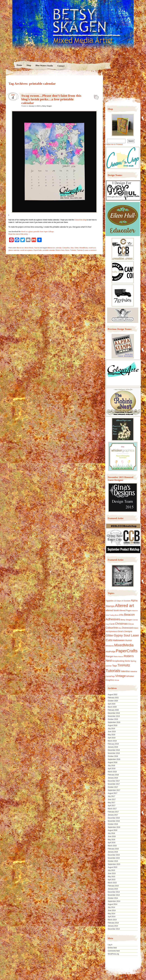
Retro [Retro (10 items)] (116, 657)
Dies (72, 248)
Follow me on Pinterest (114, 144)
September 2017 (114, 790)
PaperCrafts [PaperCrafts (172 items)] (127, 651)
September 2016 (114, 827)
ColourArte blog (80, 220)
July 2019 (111, 729)
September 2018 (114, 759)
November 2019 (114, 716)
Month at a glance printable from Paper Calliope (37, 232)
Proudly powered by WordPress (17, 962)
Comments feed (114, 951)
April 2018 (111, 769)
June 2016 (112, 836)
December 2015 (114, 855)
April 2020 (111, 704)
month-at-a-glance (26, 250)
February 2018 (113, 775)
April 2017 (111, 806)
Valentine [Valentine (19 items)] (125, 671)
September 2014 (114, 901)
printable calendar (49, 250)
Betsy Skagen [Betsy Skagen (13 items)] (126, 620)
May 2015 (111, 877)
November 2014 (114, 895)
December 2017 (114, 781)
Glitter (77, 248)
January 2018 (113, 778)
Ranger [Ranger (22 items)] (109, 656)
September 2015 (114, 864)
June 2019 (112, 732)
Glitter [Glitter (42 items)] (109, 635)
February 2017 (113, 812)
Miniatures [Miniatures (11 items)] (110, 646)
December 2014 (114, 892)
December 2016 (114, 818)
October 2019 (113, 719)
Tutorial (37, 248)
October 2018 (113, 756)
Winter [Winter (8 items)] (117, 680)
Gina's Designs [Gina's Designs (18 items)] (125, 631)
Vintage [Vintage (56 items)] (121, 676)
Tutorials (80, 250)
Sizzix (67, 250)
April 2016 (111, 843)
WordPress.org (113, 954)
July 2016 (111, 833)
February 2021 (113, 698)
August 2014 (112, 904)
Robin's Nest (60, 250)
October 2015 (113, 861)
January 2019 (113, 747)
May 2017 (111, 803)
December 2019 (114, 713)
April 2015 (111, 880)
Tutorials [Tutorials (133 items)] (113, 671)
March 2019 (112, 741)
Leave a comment (90, 250)
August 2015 (112, 867)
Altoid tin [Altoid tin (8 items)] (135, 611)
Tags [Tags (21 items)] (115, 666)
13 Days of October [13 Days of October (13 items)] (122, 601)
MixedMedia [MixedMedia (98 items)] (124, 645)
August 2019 (112, 725)
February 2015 (113, 886)
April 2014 (111, 917)
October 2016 (113, 824)
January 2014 (113, 926)
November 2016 (114, 821)
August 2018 (112, 762)
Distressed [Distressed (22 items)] (127, 628)
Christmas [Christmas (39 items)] (121, 624)
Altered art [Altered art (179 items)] (124, 606)
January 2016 (113, 852)
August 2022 (112, 695)
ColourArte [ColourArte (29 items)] (112, 628)
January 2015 (113, 889)
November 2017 (114, 784)
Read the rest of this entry (19, 234)
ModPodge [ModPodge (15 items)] (110, 652)
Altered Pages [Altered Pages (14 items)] (126, 610)
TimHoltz (73, 250)
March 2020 (112, 707)
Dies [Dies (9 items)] (120, 628)
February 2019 (113, 744)
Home (19, 65)
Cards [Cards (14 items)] (112, 624)
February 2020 (113, 710)
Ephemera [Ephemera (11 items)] (113, 632)
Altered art (20, 248)
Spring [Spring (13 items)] (133, 661)
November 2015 (114, 858)
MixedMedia (84, 248)
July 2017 (111, 796)
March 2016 (112, 846)
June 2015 (112, 873)
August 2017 (112, 793)
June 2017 (112, 799)
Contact (61, 66)
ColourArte (66, 248)
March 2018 (112, 772)
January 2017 (113, 815)
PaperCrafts (38, 250)
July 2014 (111, 907)
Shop (29, 65)
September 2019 (114, 722)
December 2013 (114, 929)
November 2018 (114, 753)
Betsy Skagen (47, 106)
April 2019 (111, 738)
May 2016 (111, 840)
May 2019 (111, 735)
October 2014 (113, 898)
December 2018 (114, 750)
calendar (59, 248)
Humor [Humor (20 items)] (129, 640)
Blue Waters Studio (44, 66)
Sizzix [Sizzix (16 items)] (127, 661)
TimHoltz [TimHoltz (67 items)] (124, 665)
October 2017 (113, 787)
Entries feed (112, 948)
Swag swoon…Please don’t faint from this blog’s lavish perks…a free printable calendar (51, 99)
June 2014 (112, 910)
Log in (110, 945)
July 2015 (111, 870)
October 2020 (113, 701)
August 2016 (112, 830)
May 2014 (111, 914)
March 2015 (112, 883)
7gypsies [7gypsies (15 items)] (110, 601)
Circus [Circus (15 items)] (131, 624)
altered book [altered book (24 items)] (112, 610)
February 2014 (113, 923)
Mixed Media (29, 248)
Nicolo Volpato (46, 962)
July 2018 (111, 766)
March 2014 (112, 920)
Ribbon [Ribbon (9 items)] (121, 657)
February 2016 (113, 849)
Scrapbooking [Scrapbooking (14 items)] (118, 661)
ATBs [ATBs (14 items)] (121, 615)
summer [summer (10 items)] (109, 666)
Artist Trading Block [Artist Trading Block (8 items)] (112, 615)
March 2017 (112, 809)
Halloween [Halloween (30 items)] (119, 640)
